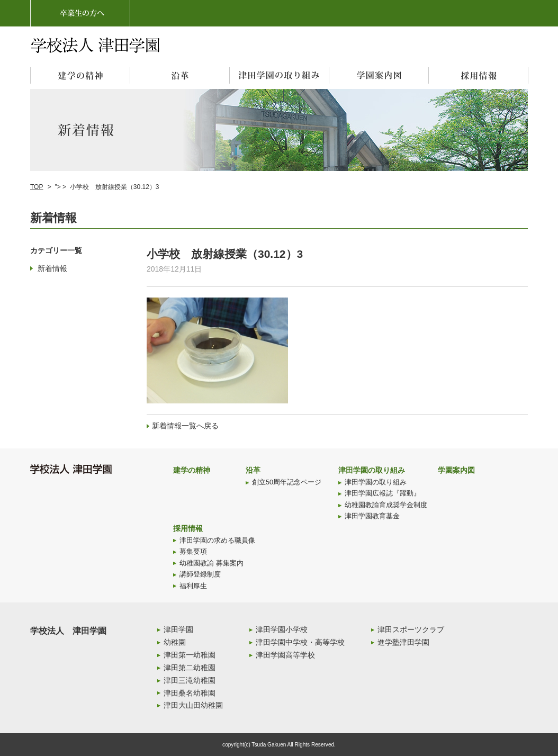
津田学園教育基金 (372, 516)
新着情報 (52, 268)
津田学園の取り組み (372, 470)
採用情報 (188, 528)
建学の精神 (192, 470)
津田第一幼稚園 (190, 655)
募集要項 (193, 552)
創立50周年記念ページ (287, 482)
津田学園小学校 (282, 629)
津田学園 (178, 629)
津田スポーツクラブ (411, 629)
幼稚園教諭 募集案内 (211, 563)
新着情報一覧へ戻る (185, 426)
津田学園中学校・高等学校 (300, 642)
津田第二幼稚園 (190, 668)
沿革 (253, 470)
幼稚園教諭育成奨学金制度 (386, 505)
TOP (37, 187)
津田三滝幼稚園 (190, 680)
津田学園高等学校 (285, 655)
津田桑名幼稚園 (190, 693)
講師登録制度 (200, 574)
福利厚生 (193, 586)
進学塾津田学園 (403, 642)
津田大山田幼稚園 (193, 705)
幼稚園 (175, 642)
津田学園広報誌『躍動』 (382, 493)
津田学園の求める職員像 (217, 541)
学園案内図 (456, 470)
